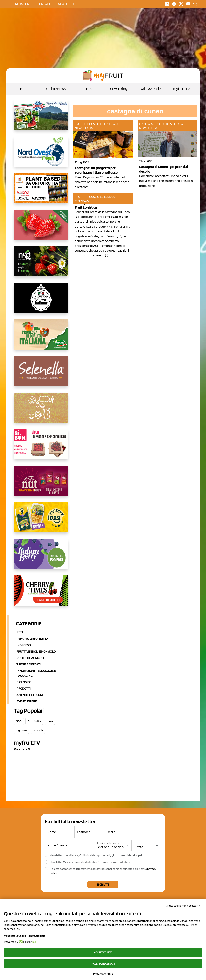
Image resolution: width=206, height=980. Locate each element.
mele (50, 721)
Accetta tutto (103, 952)
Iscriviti (103, 884)
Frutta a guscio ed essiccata (97, 124)
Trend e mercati (29, 664)
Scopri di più (22, 749)
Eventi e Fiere (27, 701)
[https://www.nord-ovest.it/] (41, 155)
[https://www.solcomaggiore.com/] (41, 411)
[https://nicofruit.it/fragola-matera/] (41, 228)
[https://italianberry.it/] (41, 557)
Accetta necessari (103, 964)
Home (25, 89)
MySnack (82, 200)
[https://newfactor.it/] (41, 484)
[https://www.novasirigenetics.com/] (41, 264)
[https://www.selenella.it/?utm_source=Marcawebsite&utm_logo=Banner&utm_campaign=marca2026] (41, 374)
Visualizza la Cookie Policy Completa (25, 936)
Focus (87, 89)
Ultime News (56, 89)
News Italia (84, 128)
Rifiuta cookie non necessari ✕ (183, 906)
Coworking (119, 89)
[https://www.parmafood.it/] (41, 521)
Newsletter (67, 4)
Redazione (23, 4)
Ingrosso (24, 645)
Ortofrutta (34, 721)
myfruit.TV (181, 89)
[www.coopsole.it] (41, 447)
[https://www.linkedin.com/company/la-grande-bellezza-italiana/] (41, 301)
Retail (21, 632)
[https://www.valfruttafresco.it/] (41, 338)
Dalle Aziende (150, 89)
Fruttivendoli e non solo (36, 651)
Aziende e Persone (30, 695)
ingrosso (21, 730)
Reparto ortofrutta (32, 639)
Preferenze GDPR (103, 974)
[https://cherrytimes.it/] (41, 594)
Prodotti (24, 688)
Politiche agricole (31, 658)
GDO (19, 721)
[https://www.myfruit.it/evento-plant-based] (41, 191)
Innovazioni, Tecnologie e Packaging (36, 673)
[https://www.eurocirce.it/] (41, 118)
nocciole (38, 730)
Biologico (24, 682)
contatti (44, 4)
